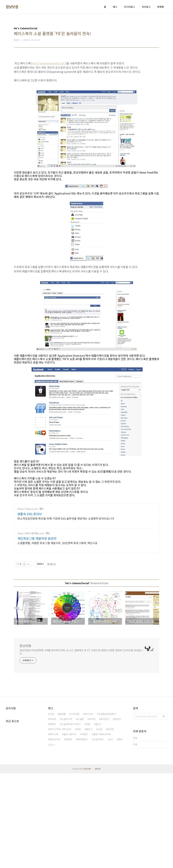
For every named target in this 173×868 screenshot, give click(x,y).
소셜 (100, 824)
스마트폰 (75, 809)
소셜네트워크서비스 (71, 819)
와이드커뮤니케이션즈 (60, 824)
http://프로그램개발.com (31, 628)
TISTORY (87, 863)
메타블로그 (83, 834)
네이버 (92, 814)
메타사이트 (55, 834)
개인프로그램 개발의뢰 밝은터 (37, 633)
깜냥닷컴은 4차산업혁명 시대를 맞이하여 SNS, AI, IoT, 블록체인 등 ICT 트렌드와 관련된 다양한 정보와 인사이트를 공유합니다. (81, 746)
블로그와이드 (70, 829)
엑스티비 (89, 809)
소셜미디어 (67, 814)
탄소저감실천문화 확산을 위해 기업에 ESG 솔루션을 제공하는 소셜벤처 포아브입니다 (66, 613)
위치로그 (146, 7)
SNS (79, 824)
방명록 (161, 7)
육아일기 (105, 814)
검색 (164, 811)
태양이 (53, 819)
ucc (111, 834)
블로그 (89, 824)
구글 (52, 809)
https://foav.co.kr (28, 603)
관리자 (98, 863)
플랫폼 (62, 809)
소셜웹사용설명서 (107, 809)
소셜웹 (81, 814)
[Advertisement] (86, 81)
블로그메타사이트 (102, 829)
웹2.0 (98, 819)
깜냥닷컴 (12, 7)
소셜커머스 (99, 834)
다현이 (85, 829)
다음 (88, 819)
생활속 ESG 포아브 (30, 608)
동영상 (69, 834)
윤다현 (110, 824)
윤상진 (118, 814)
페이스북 (54, 829)
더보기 (51, 839)
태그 (115, 7)
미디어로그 (129, 7)
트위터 (53, 814)
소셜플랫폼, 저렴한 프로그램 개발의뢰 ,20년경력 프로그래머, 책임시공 (57, 637)
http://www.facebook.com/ (48, 111)
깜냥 (120, 834)
